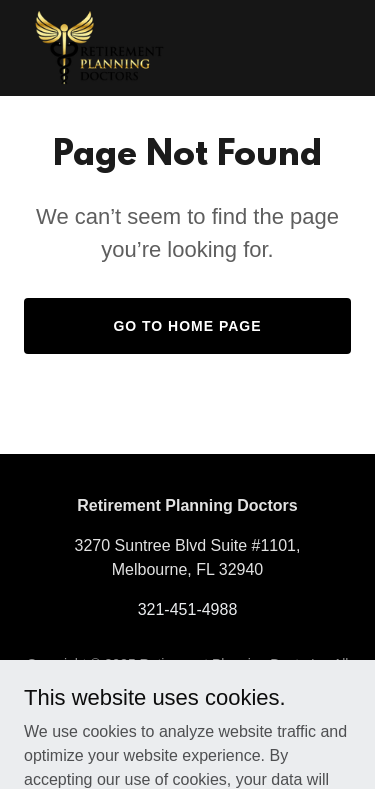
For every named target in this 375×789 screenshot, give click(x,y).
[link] (100, 48)
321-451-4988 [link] (188, 609)
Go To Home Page (187, 326)
